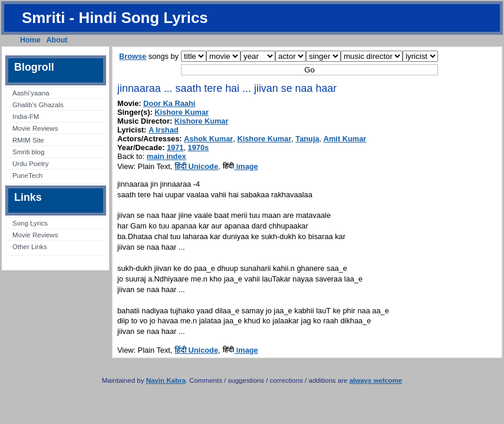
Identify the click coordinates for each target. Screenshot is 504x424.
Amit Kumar (345, 139)
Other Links (30, 247)
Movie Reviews (35, 128)
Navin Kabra (166, 380)
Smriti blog (28, 152)
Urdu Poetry (30, 164)
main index (167, 156)
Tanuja (307, 139)
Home (30, 40)
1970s (199, 148)
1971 (175, 148)
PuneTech (27, 175)
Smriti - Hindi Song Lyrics (115, 18)
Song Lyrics (30, 223)
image (240, 166)
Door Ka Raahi (169, 103)
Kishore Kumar (182, 112)
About (57, 40)
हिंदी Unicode (196, 166)
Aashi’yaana (31, 93)
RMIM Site (28, 140)
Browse (133, 56)
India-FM (26, 117)
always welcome (376, 380)
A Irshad (164, 130)
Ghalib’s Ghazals (38, 105)
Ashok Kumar (208, 139)
